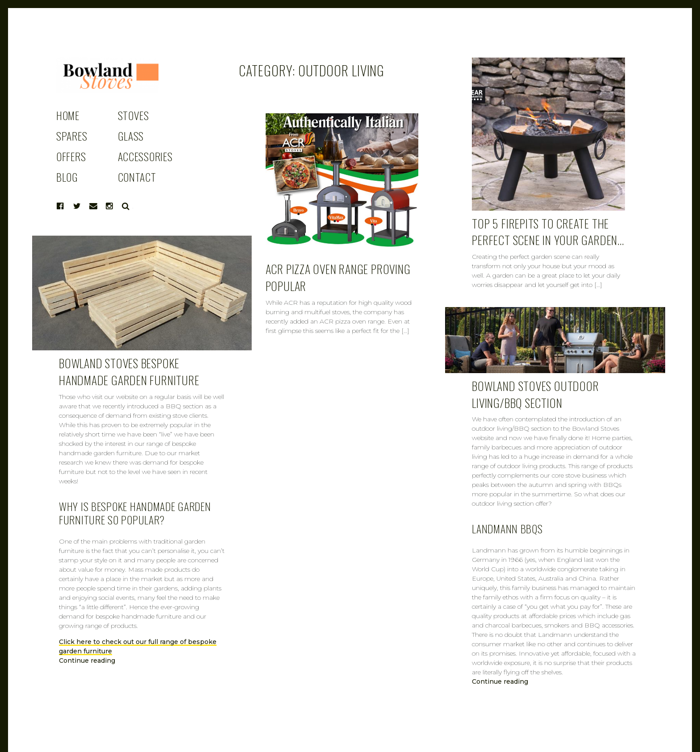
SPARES (72, 136)
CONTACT (137, 177)
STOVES (133, 115)
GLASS (131, 136)
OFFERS (71, 156)
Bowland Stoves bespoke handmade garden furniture (129, 372)
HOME (68, 115)
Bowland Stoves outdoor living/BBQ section (535, 394)
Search (126, 206)
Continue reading (87, 661)
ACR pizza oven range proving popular (338, 277)
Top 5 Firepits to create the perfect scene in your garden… (548, 232)
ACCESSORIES (145, 156)
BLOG (67, 177)
